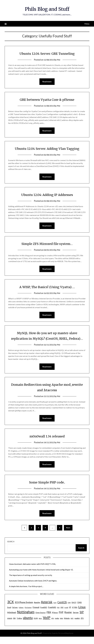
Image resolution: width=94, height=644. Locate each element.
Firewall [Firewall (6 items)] (36, 615)
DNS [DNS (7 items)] (79, 610)
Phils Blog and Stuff (47, 9)
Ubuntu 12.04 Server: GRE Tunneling (47, 53)
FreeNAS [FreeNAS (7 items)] (52, 615)
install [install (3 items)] (66, 615)
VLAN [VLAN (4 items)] (36, 626)
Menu (87, 24)
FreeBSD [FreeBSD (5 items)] (44, 615)
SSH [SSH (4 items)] (14, 626)
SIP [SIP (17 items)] (82, 619)
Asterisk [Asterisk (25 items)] (47, 609)
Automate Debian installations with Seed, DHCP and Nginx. (33, 588)
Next (68, 535)
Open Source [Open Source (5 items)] (40, 620)
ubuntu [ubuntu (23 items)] (28, 625)
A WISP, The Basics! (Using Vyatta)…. (47, 288)
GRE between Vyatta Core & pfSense (47, 100)
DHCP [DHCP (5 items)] (74, 610)
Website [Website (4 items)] (67, 626)
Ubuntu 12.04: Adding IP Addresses (47, 195)
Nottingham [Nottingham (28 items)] (26, 619)
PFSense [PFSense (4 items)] (55, 620)
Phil (59, 60)
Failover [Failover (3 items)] (21, 615)
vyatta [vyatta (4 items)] (57, 626)
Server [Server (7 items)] (76, 620)
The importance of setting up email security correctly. (31, 583)
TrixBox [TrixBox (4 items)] (19, 626)
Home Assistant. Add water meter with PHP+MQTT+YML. (33, 571)
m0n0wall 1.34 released (47, 443)
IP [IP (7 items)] (70, 615)
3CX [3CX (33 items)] (10, 609)
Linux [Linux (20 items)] (82, 614)
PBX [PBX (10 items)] (49, 620)
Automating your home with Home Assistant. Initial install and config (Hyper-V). (41, 577)
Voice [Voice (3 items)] (40, 626)
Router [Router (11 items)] (68, 620)
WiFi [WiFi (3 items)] (72, 626)
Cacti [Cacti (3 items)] (55, 610)
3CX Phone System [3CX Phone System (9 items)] (24, 610)
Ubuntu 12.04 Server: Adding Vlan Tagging (47, 149)
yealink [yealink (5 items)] (77, 626)
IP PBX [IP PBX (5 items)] (75, 615)
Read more (47, 82)
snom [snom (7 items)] (10, 625)
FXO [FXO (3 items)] (58, 615)
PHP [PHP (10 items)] (61, 620)
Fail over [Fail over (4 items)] (15, 615)
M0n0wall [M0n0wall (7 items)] (12, 620)
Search (11, 549)
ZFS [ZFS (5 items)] (82, 626)
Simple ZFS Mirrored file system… (47, 244)
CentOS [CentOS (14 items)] (62, 609)
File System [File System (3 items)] (28, 615)
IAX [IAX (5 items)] (62, 615)
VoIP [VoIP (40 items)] (47, 625)
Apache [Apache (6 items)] (37, 610)
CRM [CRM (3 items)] (69, 610)
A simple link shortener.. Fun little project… (26, 594)
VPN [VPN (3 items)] (53, 626)
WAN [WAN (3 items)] (62, 626)
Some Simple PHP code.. (47, 489)
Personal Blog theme (66, 641)
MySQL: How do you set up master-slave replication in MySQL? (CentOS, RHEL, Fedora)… (47, 339)
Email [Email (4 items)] (9, 615)
